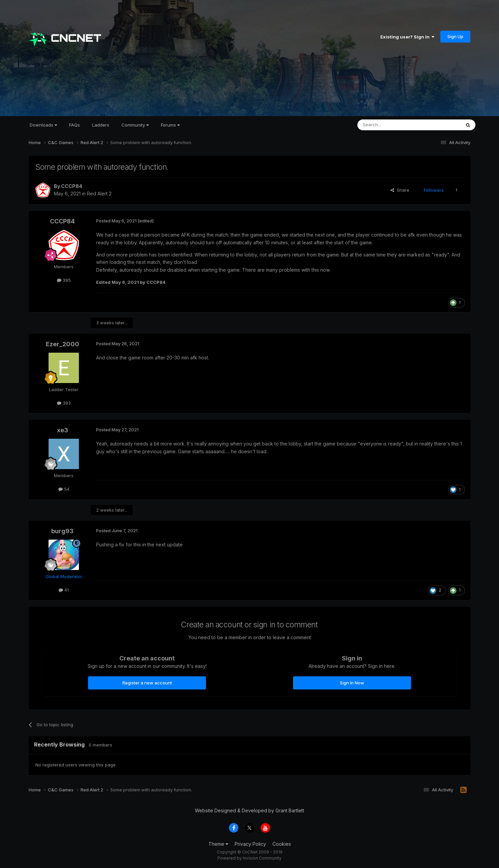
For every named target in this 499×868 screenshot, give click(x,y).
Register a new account (147, 683)
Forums (170, 125)
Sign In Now (352, 683)
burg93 (62, 531)
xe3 (63, 430)
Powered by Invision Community (249, 858)
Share (400, 190)
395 (64, 280)
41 (64, 590)
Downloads (43, 125)
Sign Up (455, 36)
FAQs (75, 125)
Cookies (282, 844)
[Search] (392, 125)
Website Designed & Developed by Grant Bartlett (249, 810)
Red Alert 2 (99, 194)
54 (64, 489)
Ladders (101, 125)
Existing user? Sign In (407, 37)
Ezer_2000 (63, 344)
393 (64, 403)
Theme (218, 844)
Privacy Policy (250, 844)
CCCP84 (72, 186)
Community (135, 125)
